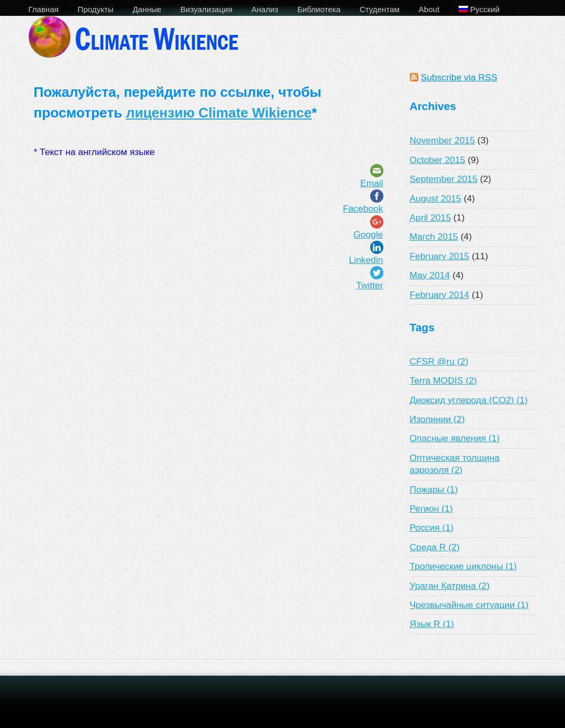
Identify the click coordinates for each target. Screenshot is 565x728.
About (429, 9)
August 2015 (436, 198)
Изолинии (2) (437, 419)
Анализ (265, 9)
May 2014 (430, 275)
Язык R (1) (432, 624)
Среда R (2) (435, 547)
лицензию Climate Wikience (219, 113)
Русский (479, 9)
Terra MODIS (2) (443, 380)
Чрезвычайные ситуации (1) (469, 605)
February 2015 (440, 256)
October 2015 (438, 160)
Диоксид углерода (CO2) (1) (469, 400)
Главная (44, 9)
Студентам (380, 9)
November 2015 (442, 140)
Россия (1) (432, 527)
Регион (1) (432, 508)
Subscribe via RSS (459, 77)
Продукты (96, 9)
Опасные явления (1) (455, 438)
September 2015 (444, 179)
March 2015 (434, 236)
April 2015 (431, 217)
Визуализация (207, 9)
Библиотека (319, 9)
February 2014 (440, 295)
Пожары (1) (434, 489)
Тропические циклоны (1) (463, 566)
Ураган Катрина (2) (450, 586)
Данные (147, 9)
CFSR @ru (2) (439, 361)
